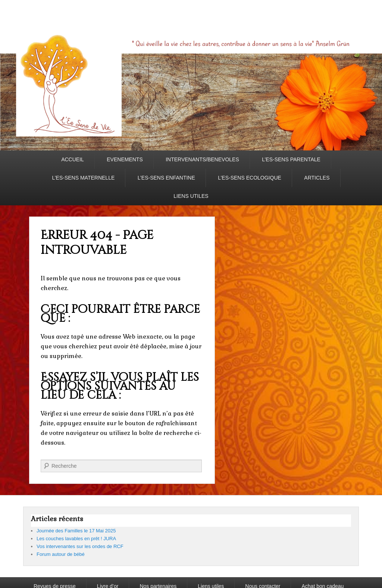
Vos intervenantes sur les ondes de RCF (80, 546)
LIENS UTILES (191, 196)
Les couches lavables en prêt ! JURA (76, 539)
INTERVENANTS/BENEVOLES (202, 159)
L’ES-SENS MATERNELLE (83, 178)
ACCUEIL (73, 159)
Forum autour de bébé (61, 554)
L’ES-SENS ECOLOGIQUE (250, 178)
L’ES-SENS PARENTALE (291, 159)
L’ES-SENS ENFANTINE (166, 178)
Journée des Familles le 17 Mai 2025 (76, 531)
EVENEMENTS (125, 159)
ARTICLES (317, 178)
